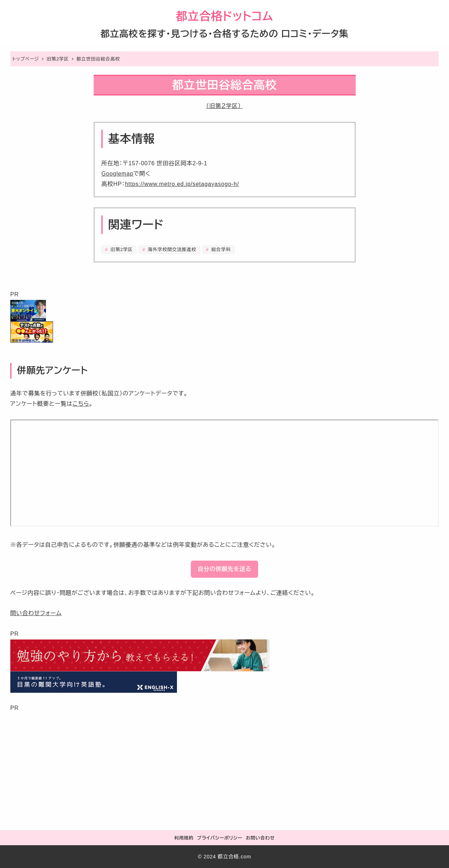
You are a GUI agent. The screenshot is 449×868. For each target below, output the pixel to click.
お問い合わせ (260, 838)
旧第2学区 (121, 250)
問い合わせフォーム (36, 613)
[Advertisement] (224, 763)
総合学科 (220, 250)
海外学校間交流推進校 (171, 250)
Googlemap (118, 174)
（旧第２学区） (224, 106)
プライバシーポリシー (220, 838)
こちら (81, 404)
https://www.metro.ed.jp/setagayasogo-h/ (182, 184)
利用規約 (184, 838)
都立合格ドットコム (224, 16)
